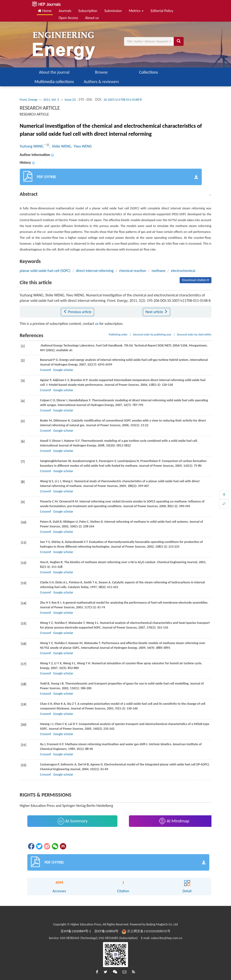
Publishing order (118, 335)
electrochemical (183, 271)
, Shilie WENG (60, 146)
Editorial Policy (162, 11)
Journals (65, 11)
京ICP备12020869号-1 (76, 931)
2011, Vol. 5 (51, 100)
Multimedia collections (54, 82)
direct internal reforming (95, 271)
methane (158, 271)
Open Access (68, 18)
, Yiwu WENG (81, 146)
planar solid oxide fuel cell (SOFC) (45, 271)
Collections (148, 72)
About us (92, 18)
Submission (113, 11)
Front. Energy (29, 100)
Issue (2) (70, 100)
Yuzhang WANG (32, 146)
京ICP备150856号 (106, 931)
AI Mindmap (174, 821)
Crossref (45, 370)
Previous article (77, 312)
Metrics (136, 11)
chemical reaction (133, 271)
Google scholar (63, 370)
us (97, 324)
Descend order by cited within (194, 335)
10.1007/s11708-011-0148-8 (123, 100)
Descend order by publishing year (152, 335)
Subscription (88, 11)
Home (45, 11)
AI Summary (72, 821)
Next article (157, 312)
